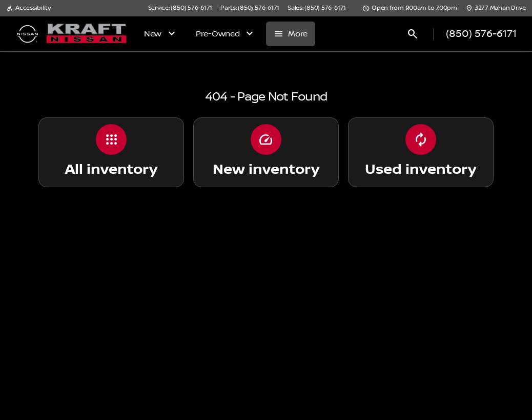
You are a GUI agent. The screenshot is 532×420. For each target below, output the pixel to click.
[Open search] (413, 34)
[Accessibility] (28, 8)
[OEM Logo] (27, 34)
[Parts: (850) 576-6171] (250, 8)
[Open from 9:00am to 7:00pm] (410, 8)
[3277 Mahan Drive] (496, 8)
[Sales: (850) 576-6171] (317, 8)
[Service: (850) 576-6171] (180, 8)
